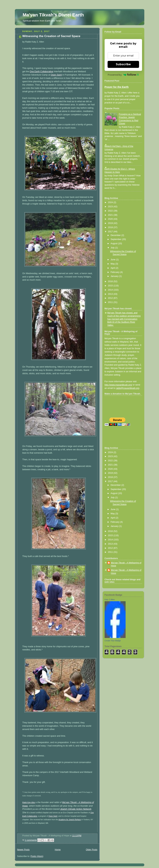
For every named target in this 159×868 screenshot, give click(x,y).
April (113, 268)
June (113, 260)
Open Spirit (56, 75)
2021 (111, 215)
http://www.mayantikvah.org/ (118, 385)
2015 (111, 286)
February (115, 272)
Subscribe (123, 64)
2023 (111, 207)
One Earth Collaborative (42, 72)
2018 (111, 227)
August (114, 244)
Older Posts (92, 850)
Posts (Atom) (37, 856)
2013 (111, 294)
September (116, 239)
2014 (111, 290)
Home (58, 850)
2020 (111, 219)
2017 (111, 232)
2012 (111, 298)
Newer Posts (23, 850)
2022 (111, 211)
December (116, 235)
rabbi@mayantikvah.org (128, 388)
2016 (111, 281)
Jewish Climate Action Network (76, 809)
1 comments (31, 840)
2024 (111, 202)
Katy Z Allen (110, 599)
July (113, 248)
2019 (111, 223)
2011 (111, 302)
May (113, 264)
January (115, 276)
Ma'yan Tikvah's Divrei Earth (53, 15)
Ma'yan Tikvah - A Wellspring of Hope (126, 564)
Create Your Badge (113, 641)
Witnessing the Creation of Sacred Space (51, 36)
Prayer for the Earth (117, 87)
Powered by (123, 75)
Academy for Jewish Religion (70, 820)
